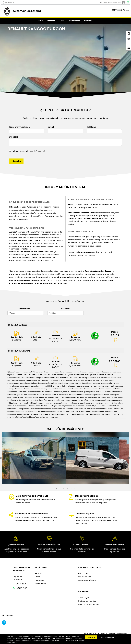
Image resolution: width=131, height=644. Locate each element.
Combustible (25, 309)
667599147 (22, 588)
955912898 (21, 584)
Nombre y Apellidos (19, 127)
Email (51, 127)
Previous (1, 458)
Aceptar (91, 637)
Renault (38, 573)
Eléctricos (39, 580)
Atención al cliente (87, 580)
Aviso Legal (84, 597)
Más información (108, 638)
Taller (62, 21)
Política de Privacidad (36, 151)
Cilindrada (65, 309)
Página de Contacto (17, 578)
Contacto (88, 21)
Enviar (16, 161)
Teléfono (91, 127)
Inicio (40, 21)
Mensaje (14, 137)
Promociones (74, 21)
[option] (34, 458)
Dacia (37, 577)
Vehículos (51, 21)
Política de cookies (87, 601)
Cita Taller (83, 573)
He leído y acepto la (28, 151)
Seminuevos (40, 584)
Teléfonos (9, 2)
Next (129, 458)
